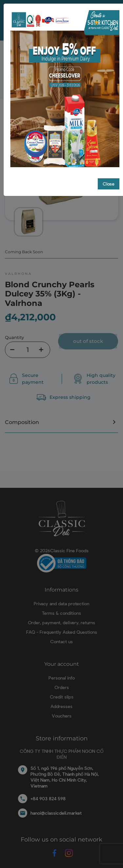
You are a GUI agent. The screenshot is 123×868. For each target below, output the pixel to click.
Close (109, 184)
